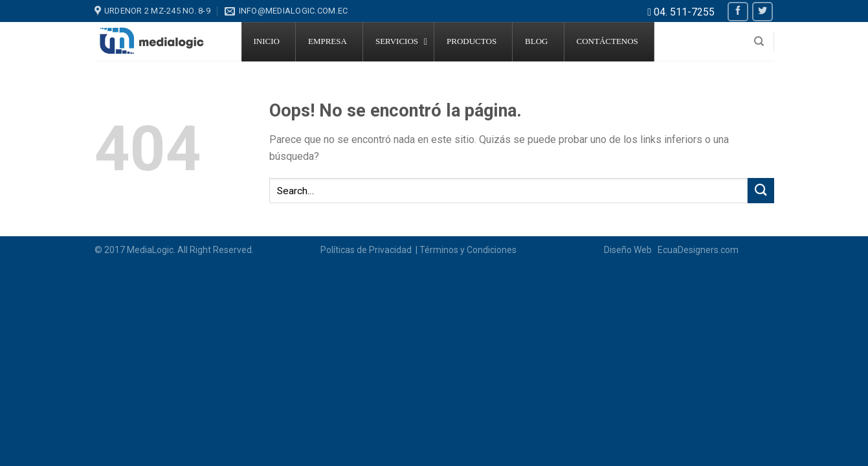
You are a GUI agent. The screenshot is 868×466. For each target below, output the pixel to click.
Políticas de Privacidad (367, 250)
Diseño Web (630, 250)
